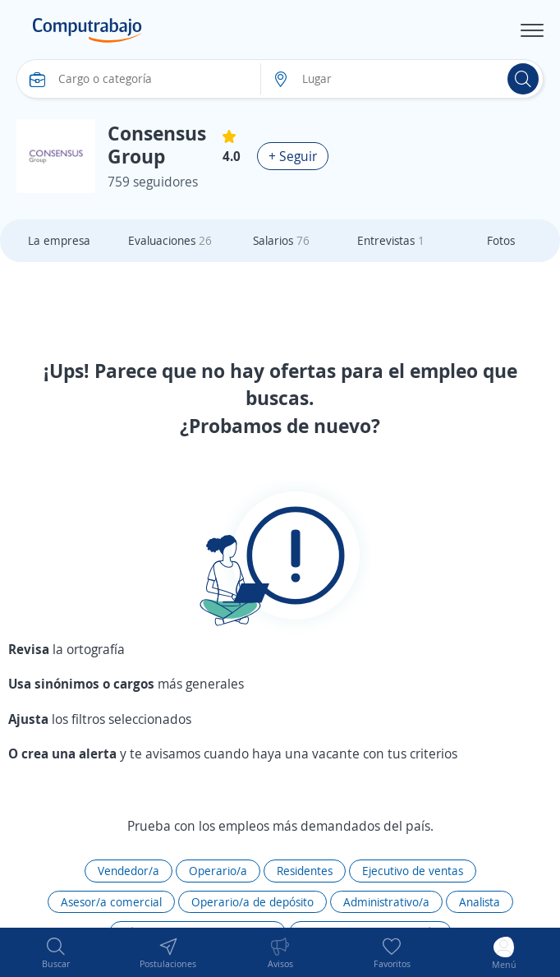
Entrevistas (391, 240)
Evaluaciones (170, 240)
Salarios (281, 240)
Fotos (501, 240)
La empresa (59, 240)
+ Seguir (293, 156)
